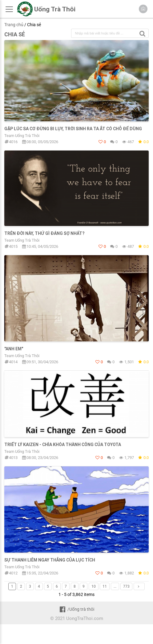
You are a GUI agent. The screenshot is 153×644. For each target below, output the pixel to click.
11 (105, 586)
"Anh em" (14, 349)
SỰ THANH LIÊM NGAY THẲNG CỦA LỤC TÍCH (50, 560)
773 (126, 586)
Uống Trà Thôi (55, 9)
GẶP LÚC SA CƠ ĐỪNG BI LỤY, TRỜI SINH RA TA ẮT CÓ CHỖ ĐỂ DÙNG (73, 129)
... (115, 586)
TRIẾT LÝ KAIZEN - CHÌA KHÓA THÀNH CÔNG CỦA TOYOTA (63, 445)
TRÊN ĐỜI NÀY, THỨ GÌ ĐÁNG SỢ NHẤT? (44, 233)
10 (94, 586)
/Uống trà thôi (76, 609)
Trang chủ (14, 25)
